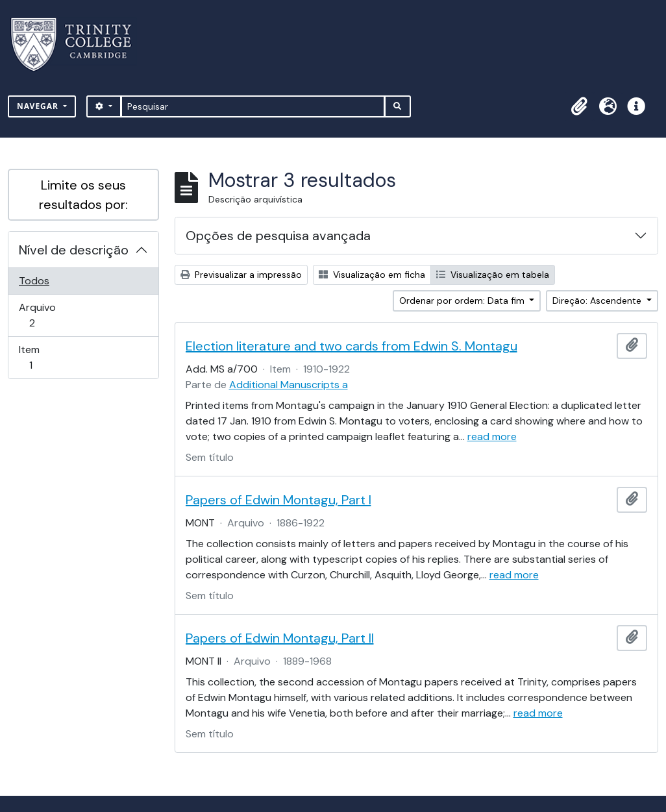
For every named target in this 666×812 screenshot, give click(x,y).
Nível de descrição (74, 250)
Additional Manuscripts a (289, 385)
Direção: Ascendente (598, 301)
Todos (34, 281)
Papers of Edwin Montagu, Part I (278, 500)
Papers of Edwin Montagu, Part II (280, 638)
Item (49, 357)
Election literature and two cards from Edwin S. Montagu (351, 346)
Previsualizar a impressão (241, 275)
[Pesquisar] (253, 106)
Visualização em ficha (372, 275)
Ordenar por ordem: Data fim (463, 301)
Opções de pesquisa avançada (278, 236)
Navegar (39, 106)
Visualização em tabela (493, 275)
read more (492, 437)
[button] (579, 106)
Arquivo (50, 315)
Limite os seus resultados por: (83, 195)
